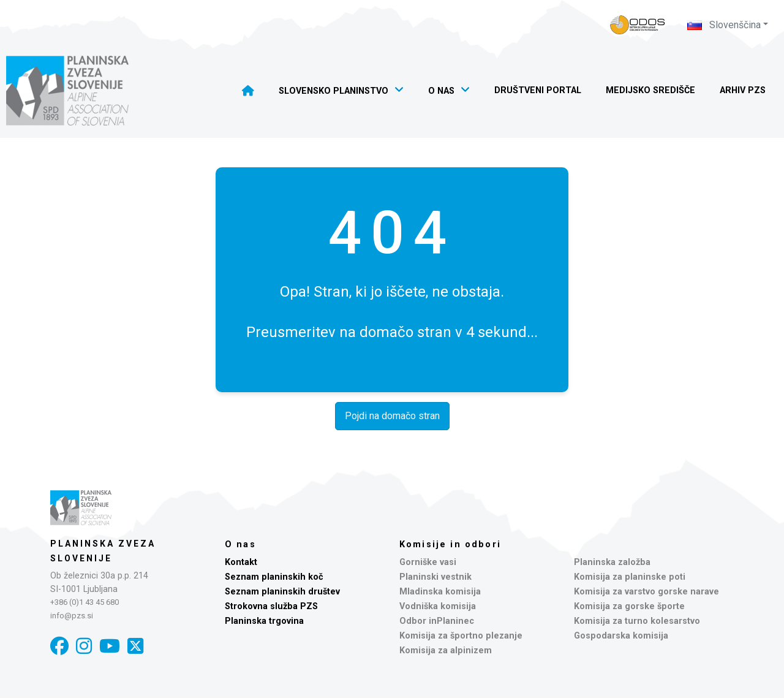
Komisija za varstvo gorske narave (646, 592)
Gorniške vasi (428, 562)
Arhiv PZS (743, 90)
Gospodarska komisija (621, 636)
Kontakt (241, 562)
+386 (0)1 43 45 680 (85, 602)
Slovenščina (724, 25)
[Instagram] (84, 646)
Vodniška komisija (438, 606)
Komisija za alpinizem (446, 651)
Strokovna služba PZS (271, 606)
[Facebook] (59, 646)
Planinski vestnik (435, 577)
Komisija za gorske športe (629, 606)
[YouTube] (110, 646)
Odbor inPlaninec (437, 621)
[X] (135, 646)
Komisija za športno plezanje (461, 636)
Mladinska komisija (440, 592)
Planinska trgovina (264, 621)
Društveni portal (538, 90)
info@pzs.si (72, 616)
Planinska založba (612, 562)
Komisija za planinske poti (630, 577)
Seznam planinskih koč (274, 577)
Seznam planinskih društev (282, 592)
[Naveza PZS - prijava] (638, 25)
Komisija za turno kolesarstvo (637, 621)
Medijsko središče (650, 90)
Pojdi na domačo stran (392, 416)
